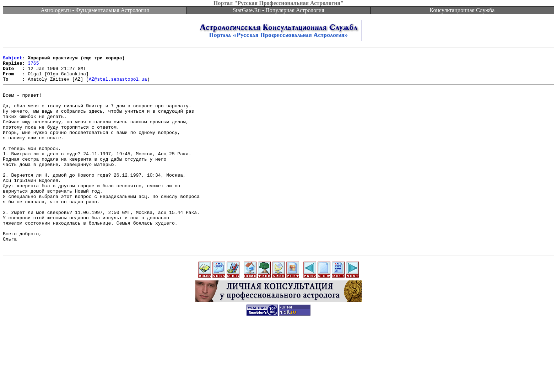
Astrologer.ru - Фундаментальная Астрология (95, 10)
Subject (13, 60)
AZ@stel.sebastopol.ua (118, 85)
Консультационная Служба (462, 10)
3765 (33, 66)
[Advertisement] (278, 376)
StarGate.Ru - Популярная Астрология (278, 10)
